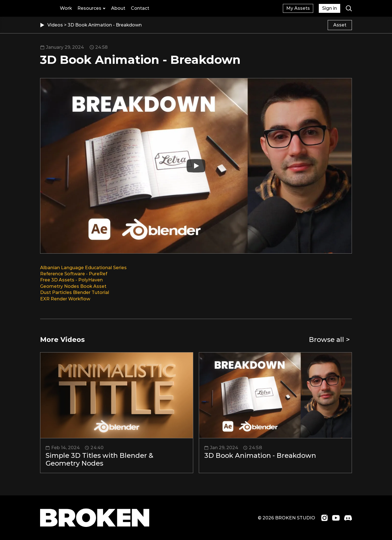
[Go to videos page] (330, 340)
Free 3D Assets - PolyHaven (71, 280)
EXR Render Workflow (65, 299)
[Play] (196, 166)
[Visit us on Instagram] (324, 518)
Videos (56, 25)
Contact (140, 8)
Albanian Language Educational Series (83, 268)
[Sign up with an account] (298, 8)
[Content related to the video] (340, 25)
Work (66, 8)
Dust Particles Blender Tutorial (75, 292)
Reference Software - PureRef (74, 274)
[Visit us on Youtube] (336, 518)
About (118, 8)
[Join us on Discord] (348, 518)
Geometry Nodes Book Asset (73, 286)
